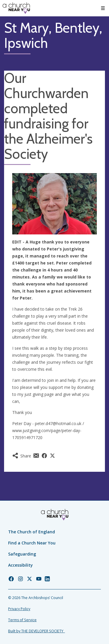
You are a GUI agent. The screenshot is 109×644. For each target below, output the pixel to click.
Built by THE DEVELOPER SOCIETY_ (36, 631)
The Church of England (32, 532)
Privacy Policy (19, 609)
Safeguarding (22, 554)
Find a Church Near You (32, 543)
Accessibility (20, 565)
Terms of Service (22, 620)
